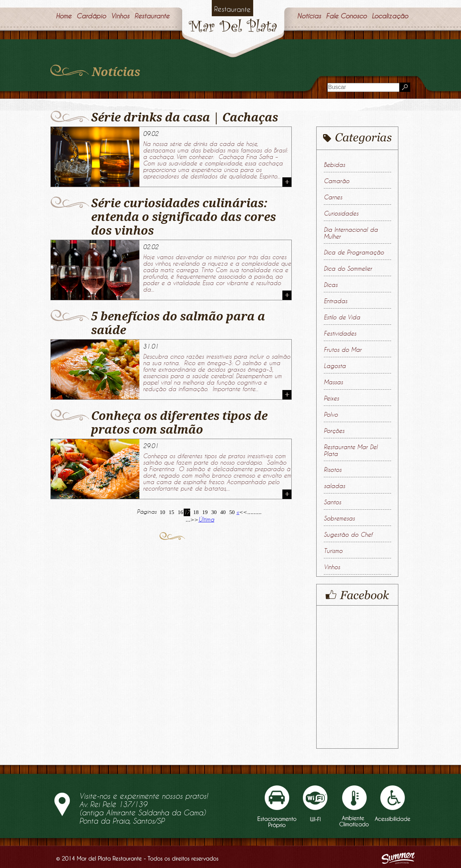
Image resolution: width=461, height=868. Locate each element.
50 (232, 512)
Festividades (340, 333)
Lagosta (335, 366)
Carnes (333, 197)
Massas (333, 382)
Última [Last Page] (206, 519)
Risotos (333, 470)
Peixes (331, 398)
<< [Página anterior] (243, 512)
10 (163, 512)
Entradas (335, 301)
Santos (332, 502)
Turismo (333, 551)
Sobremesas (339, 518)
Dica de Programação (354, 252)
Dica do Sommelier (348, 269)
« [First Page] (238, 512)
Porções (334, 431)
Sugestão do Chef (348, 535)
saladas (334, 486)
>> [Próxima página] (194, 519)
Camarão (337, 181)
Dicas (331, 285)
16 (181, 512)
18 (196, 512)
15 (172, 512)
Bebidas (334, 165)
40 (223, 512)
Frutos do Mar (343, 350)
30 (214, 512)
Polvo (331, 415)
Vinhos (332, 567)
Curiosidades (341, 213)
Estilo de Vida (342, 317)
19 (205, 512)
